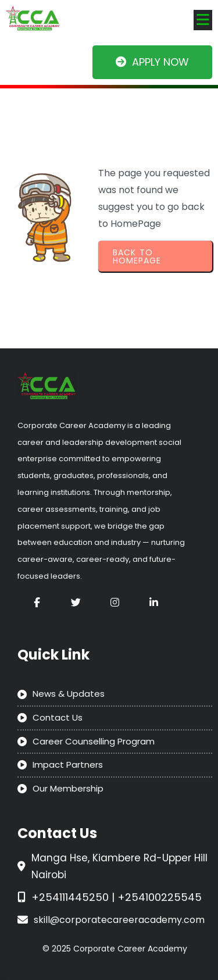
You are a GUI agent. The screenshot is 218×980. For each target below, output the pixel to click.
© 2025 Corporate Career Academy (115, 949)
